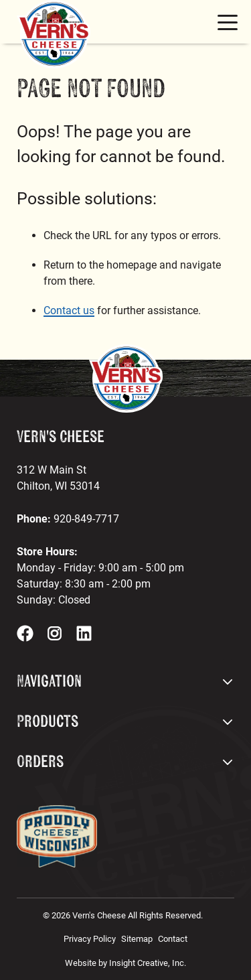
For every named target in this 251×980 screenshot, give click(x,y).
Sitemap (137, 939)
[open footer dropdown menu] (228, 682)
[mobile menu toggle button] (228, 22)
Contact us (69, 310)
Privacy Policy (90, 939)
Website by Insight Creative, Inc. (125, 963)
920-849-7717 (86, 519)
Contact (173, 939)
